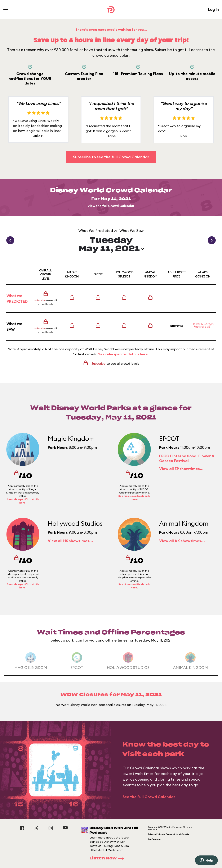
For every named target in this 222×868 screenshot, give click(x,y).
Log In (213, 10)
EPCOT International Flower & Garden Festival (187, 458)
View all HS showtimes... (70, 541)
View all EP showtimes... (181, 469)
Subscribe (40, 300)
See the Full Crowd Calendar (149, 797)
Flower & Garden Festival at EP (203, 325)
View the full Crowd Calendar (111, 206)
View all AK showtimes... (182, 541)
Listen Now (108, 858)
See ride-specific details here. (123, 354)
